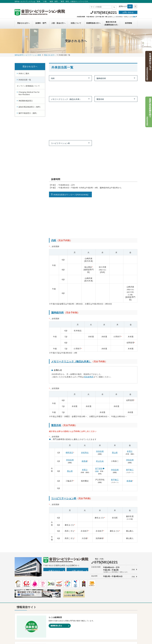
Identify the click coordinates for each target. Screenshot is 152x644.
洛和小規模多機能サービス (57, 600)
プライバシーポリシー (63, 626)
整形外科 (100, 85)
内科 (53, 78)
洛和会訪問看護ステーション (58, 587)
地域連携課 (89, 265)
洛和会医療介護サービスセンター (60, 582)
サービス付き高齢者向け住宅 (58, 580)
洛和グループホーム (55, 597)
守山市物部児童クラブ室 (87, 610)
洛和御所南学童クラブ (86, 608)
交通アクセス (54, 459)
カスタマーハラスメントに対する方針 (122, 626)
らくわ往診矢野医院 (24, 587)
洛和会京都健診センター (87, 574)
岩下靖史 (99, 357)
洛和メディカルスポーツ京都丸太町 (30, 595)
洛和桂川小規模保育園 (86, 582)
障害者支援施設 (53, 613)
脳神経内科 (101, 78)
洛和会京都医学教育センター (120, 582)
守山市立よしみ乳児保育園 (88, 592)
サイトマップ (47, 626)
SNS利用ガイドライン (82, 626)
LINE (120, 563)
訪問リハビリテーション (56, 590)
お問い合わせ (128, 12)
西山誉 (115, 341)
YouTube (90, 563)
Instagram (106, 563)
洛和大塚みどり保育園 (86, 585)
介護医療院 (52, 605)
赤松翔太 (85, 341)
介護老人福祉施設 (54, 610)
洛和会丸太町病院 (23, 574)
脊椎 (97, 360)
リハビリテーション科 (60, 93)
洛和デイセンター (54, 595)
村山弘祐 (100, 349)
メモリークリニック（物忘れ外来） (66, 85)
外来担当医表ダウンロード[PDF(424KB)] (71, 117)
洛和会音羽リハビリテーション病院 (30, 582)
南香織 (84, 349)
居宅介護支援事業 (54, 585)
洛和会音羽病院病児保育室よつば (90, 618)
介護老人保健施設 (54, 608)
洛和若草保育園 (84, 615)
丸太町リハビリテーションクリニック (31, 592)
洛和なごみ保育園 (85, 595)
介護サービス (52, 574)
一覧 (54, 562)
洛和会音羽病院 (22, 577)
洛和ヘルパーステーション (57, 592)
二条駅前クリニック (24, 590)
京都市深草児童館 (85, 605)
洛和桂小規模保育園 (86, 580)
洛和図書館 (113, 587)
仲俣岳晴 (100, 340)
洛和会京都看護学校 (116, 574)
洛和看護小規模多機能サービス (59, 603)
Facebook (133, 563)
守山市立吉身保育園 (86, 587)
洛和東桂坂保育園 (85, 577)
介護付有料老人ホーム (56, 577)
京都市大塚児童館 (85, 600)
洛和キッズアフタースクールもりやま (92, 613)
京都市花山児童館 (85, 603)
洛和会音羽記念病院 (24, 580)
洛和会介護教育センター (118, 577)
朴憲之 (130, 340)
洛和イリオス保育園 (86, 620)
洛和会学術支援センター (118, 585)
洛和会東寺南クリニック (26, 585)
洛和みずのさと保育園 (86, 590)
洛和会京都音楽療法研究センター (121, 580)
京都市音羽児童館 (85, 597)
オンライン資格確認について (28, 86)
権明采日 (69, 341)
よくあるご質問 (99, 626)
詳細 (133, 458)
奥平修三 (130, 358)
